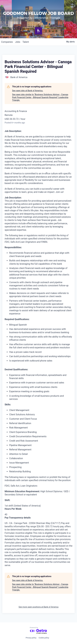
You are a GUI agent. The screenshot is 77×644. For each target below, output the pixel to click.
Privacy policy (31, 638)
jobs (18, 42)
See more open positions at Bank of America (38, 607)
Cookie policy (44, 638)
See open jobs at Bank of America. (28, 91)
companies (7, 42)
